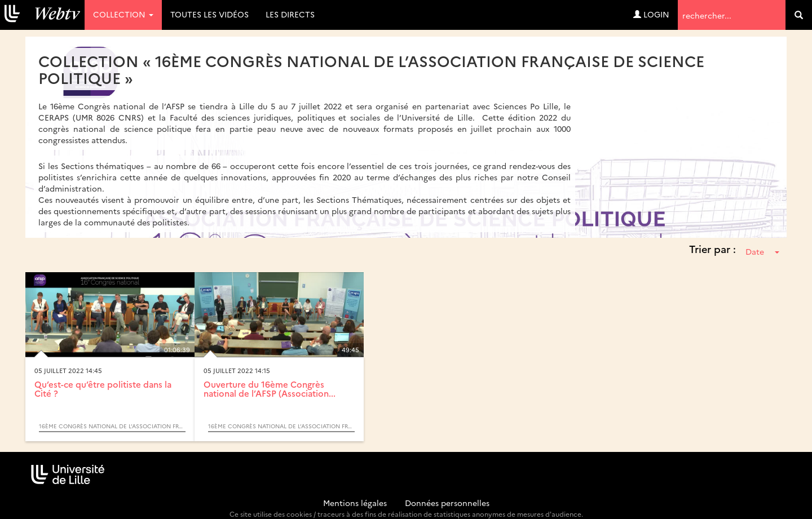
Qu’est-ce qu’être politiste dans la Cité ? (103, 389)
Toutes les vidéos (209, 14)
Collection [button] (123, 14)
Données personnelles (447, 503)
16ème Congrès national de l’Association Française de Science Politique (112, 426)
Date (762, 251)
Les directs (290, 14)
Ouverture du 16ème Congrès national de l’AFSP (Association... (270, 389)
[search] (799, 15)
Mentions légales (355, 503)
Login (651, 14)
